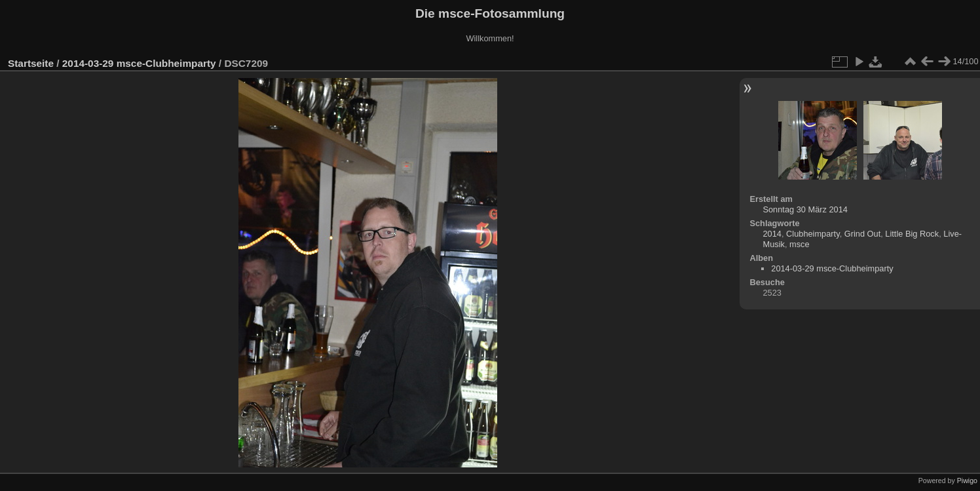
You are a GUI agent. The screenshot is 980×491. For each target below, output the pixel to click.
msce (800, 244)
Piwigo (967, 481)
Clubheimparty (813, 234)
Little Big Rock (912, 234)
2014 (772, 234)
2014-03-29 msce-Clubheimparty (139, 63)
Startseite (31, 63)
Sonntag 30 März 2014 (805, 209)
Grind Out (862, 234)
